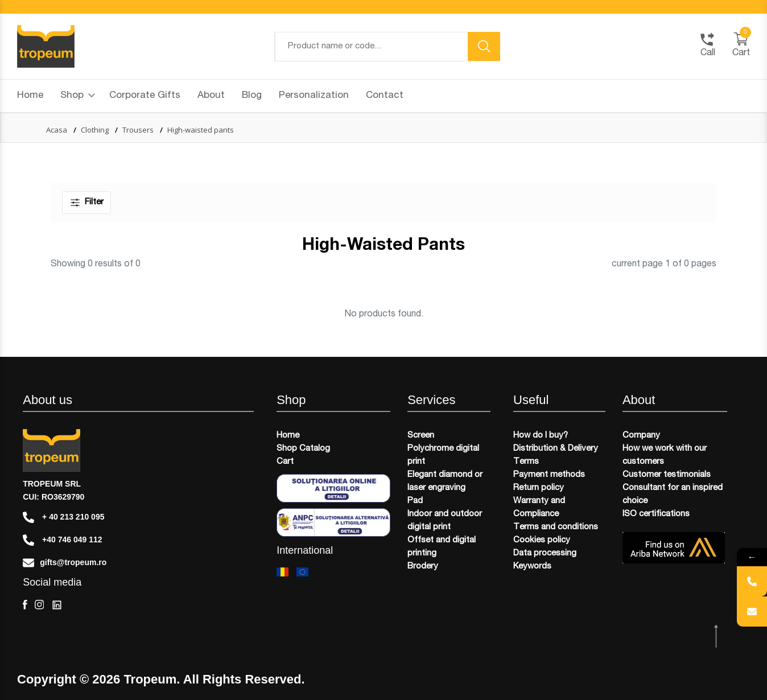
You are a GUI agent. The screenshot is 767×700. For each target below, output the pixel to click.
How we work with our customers (665, 455)
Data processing (545, 553)
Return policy (539, 488)
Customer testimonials (667, 475)
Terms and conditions (556, 527)
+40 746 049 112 (62, 540)
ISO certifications (656, 514)
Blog (252, 96)
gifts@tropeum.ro (65, 563)
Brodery (423, 567)
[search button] (484, 46)
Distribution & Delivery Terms (556, 455)
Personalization (314, 96)
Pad (415, 501)
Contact (385, 96)
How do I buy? (541, 436)
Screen (421, 436)
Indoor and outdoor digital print (445, 521)
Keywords (532, 567)
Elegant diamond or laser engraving (445, 481)
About (211, 96)
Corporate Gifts (145, 96)
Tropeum (150, 680)
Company (641, 436)
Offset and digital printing (442, 547)
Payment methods (549, 475)
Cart (285, 462)
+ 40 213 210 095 (63, 517)
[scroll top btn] (717, 637)
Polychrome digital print (443, 455)
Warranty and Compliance (539, 508)
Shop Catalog (303, 449)
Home (30, 96)
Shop (78, 96)
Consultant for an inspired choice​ (673, 495)
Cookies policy (542, 540)
